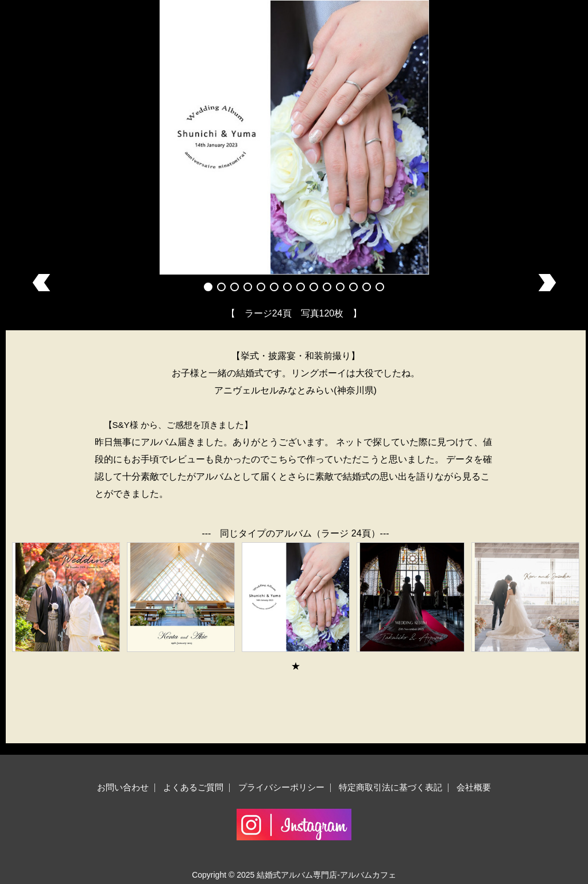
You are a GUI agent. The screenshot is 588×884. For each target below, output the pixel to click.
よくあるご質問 (193, 787)
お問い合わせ (123, 787)
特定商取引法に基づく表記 (390, 787)
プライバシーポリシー (281, 787)
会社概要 (474, 787)
